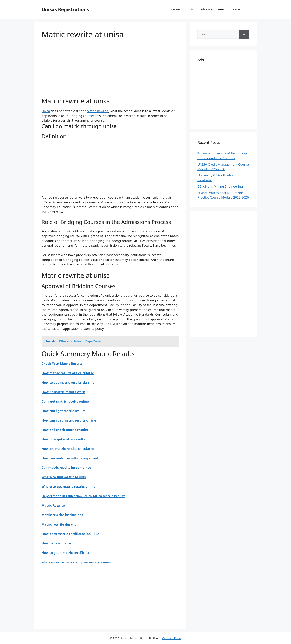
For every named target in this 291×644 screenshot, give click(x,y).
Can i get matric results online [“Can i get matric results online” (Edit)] (65, 401)
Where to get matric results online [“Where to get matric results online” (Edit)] (68, 487)
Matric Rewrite (97, 111)
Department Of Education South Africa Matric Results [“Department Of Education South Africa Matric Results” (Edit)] (83, 496)
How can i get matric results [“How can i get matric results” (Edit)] (64, 411)
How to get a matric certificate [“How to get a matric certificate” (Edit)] (66, 553)
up (67, 116)
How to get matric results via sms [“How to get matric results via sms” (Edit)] (68, 383)
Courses (175, 9)
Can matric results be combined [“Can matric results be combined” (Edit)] (66, 468)
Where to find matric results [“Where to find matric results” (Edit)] (64, 477)
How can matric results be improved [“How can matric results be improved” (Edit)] (70, 458)
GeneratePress (172, 638)
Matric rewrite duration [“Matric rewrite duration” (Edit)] (60, 524)
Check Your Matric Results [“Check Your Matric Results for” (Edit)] (62, 364)
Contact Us (239, 9)
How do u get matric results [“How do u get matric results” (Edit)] (63, 439)
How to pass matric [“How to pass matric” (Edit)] (57, 543)
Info (190, 9)
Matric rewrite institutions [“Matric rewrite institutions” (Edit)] (62, 515)
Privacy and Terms (212, 9)
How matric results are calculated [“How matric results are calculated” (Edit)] (68, 373)
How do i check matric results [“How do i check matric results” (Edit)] (65, 430)
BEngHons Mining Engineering (220, 186)
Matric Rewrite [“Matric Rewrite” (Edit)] (53, 505)
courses (89, 116)
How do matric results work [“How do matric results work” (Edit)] (63, 392)
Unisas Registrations (65, 9)
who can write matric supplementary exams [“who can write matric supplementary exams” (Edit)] (76, 562)
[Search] (244, 34)
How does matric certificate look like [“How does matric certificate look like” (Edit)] (70, 534)
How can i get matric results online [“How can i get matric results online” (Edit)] (69, 420)
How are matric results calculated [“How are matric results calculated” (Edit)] (68, 449)
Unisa (46, 111)
